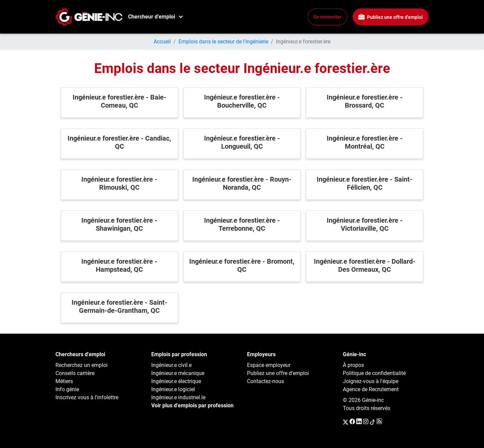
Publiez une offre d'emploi (391, 17)
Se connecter (327, 17)
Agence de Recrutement (371, 389)
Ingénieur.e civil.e (171, 365)
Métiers (64, 381)
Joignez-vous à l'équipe (371, 381)
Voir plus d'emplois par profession (192, 405)
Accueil (162, 42)
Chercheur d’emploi (152, 17)
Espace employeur (269, 365)
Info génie (67, 389)
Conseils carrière (75, 373)
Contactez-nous (266, 381)
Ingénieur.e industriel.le (178, 397)
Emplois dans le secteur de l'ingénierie (223, 42)
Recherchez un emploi (82, 365)
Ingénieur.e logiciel (173, 389)
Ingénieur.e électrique (176, 381)
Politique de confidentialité (374, 373)
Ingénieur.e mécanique (178, 373)
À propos (353, 365)
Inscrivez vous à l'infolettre (87, 397)
